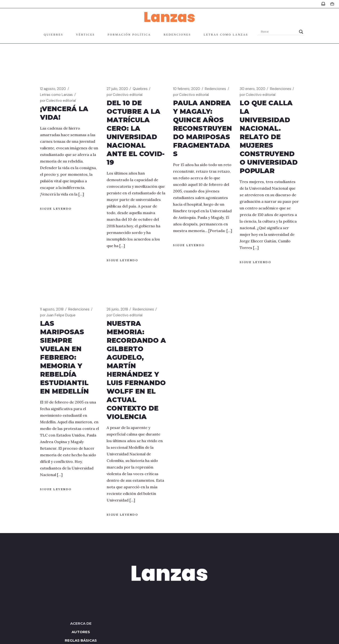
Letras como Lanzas (56, 95)
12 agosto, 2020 (53, 89)
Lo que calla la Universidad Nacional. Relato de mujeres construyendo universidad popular (269, 137)
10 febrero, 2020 (187, 89)
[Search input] (279, 32)
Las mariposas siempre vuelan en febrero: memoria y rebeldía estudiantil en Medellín (64, 357)
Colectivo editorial (58, 101)
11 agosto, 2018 (52, 309)
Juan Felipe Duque (58, 315)
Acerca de (81, 623)
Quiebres (140, 89)
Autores (81, 632)
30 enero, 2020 (252, 89)
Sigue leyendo (56, 209)
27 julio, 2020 (117, 89)
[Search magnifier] (301, 32)
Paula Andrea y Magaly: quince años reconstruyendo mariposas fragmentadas (202, 128)
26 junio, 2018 (117, 309)
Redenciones (215, 89)
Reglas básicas (81, 640)
